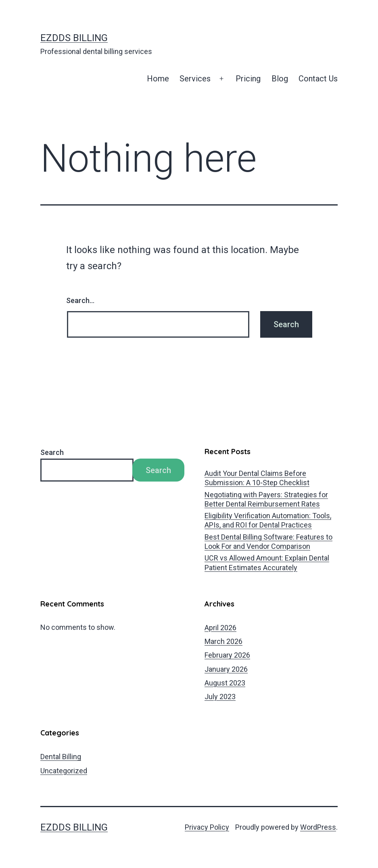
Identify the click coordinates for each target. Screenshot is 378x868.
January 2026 (226, 669)
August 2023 (225, 683)
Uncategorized (64, 771)
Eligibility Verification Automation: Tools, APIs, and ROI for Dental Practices (268, 520)
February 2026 (227, 655)
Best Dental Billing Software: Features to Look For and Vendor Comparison (268, 542)
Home (158, 79)
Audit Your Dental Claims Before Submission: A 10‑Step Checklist (257, 478)
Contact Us (318, 79)
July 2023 (220, 697)
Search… (80, 300)
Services (195, 79)
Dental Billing (61, 757)
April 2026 (220, 628)
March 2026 (223, 641)
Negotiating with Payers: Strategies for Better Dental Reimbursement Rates (266, 499)
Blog (280, 79)
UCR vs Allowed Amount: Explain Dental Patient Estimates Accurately (267, 563)
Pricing (248, 79)
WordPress (318, 827)
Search (52, 452)
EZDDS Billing (74, 38)
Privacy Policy (207, 827)
